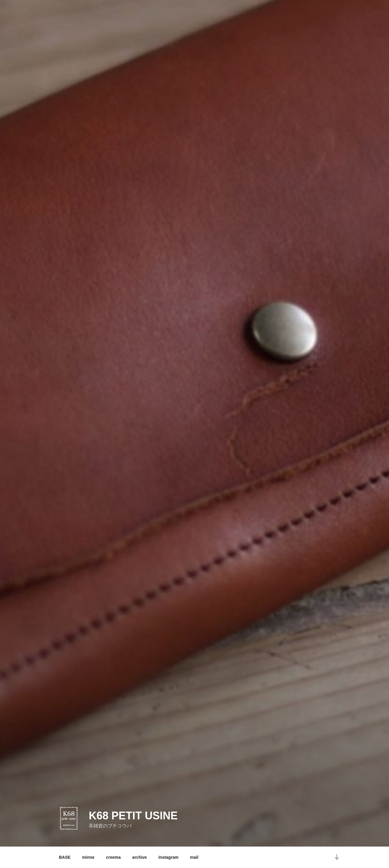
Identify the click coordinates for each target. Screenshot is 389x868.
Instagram (168, 857)
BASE (65, 857)
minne (88, 857)
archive (139, 857)
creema (113, 857)
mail (194, 857)
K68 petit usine (133, 816)
